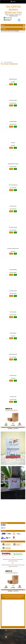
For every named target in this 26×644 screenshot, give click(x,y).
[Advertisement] (13, 47)
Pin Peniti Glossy (13, 375)
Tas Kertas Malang (13, 270)
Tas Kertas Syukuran (13, 227)
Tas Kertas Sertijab (13, 100)
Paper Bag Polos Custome (13, 164)
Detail (11, 84)
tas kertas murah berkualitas (13, 10)
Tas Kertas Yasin (13, 397)
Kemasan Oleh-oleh (13, 354)
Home (2, 62)
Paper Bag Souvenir (13, 79)
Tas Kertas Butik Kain (13, 185)
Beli (15, 84)
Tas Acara (13, 143)
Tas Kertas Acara (13, 206)
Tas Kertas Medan (13, 121)
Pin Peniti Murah (13, 333)
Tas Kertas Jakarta (13, 291)
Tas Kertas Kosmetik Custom (13, 248)
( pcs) (13, 1)
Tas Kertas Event (13, 312)
